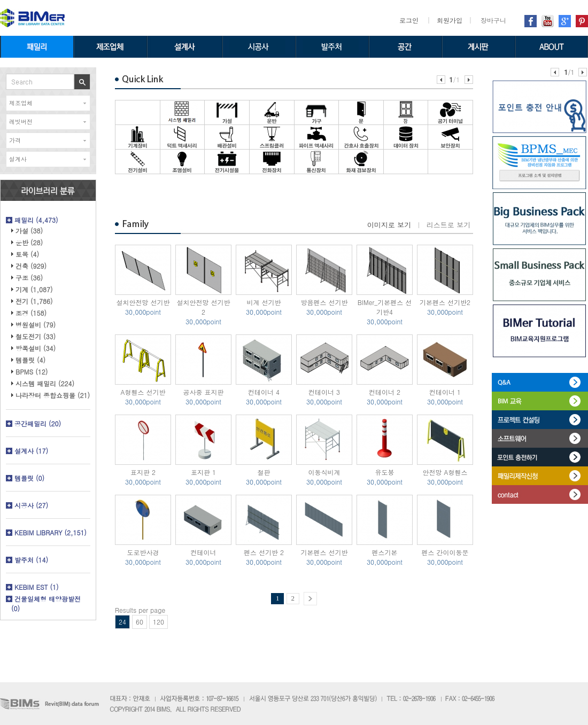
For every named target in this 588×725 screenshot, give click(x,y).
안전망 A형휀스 (445, 472)
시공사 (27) (31, 505)
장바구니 (493, 20)
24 (122, 622)
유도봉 (385, 472)
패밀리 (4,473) (36, 220)
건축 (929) (31, 266)
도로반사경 (143, 552)
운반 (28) (29, 242)
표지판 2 (143, 472)
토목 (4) (27, 254)
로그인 (409, 20)
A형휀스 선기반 (143, 392)
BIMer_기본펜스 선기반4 (385, 307)
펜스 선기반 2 (264, 552)
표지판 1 (203, 472)
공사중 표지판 (203, 392)
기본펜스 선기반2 (445, 302)
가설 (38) (29, 231)
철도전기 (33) (36, 336)
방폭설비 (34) (36, 348)
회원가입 (450, 20)
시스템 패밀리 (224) (45, 383)
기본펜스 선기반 (324, 552)
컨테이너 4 (264, 392)
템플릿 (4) (30, 360)
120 (158, 622)
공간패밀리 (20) (38, 423)
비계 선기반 (264, 302)
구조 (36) (29, 278)
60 (140, 622)
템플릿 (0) (29, 478)
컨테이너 (204, 552)
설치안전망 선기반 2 (203, 307)
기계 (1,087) (34, 289)
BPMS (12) (32, 372)
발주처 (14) (31, 560)
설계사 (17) (31, 451)
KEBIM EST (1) (37, 587)
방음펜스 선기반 (324, 302)
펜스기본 (385, 552)
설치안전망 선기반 (143, 302)
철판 (264, 472)
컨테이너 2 (385, 392)
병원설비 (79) (36, 325)
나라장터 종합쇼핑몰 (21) (53, 395)
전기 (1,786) (34, 301)
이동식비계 (324, 472)
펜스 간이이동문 (445, 552)
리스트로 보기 (448, 225)
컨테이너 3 (324, 392)
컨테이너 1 (445, 392)
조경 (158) (31, 313)
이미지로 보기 (389, 225)
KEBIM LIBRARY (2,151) (51, 532)
